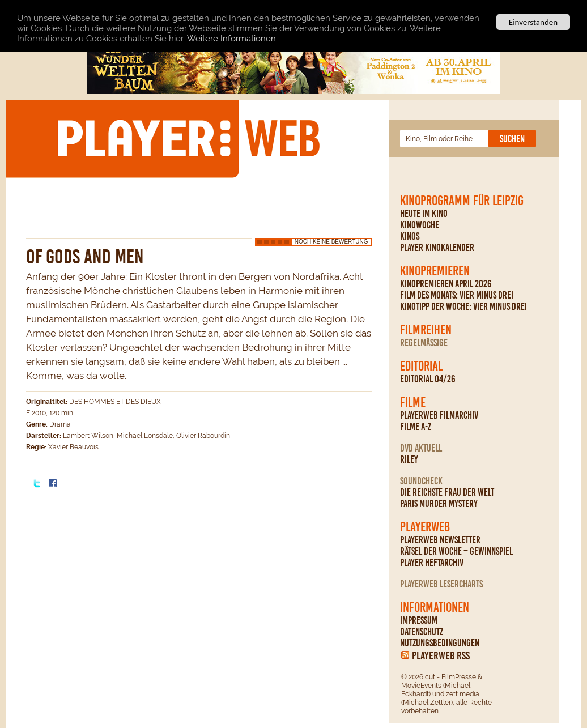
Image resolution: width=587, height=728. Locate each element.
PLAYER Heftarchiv (432, 563)
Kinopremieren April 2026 (446, 284)
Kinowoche (420, 225)
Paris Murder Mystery (439, 504)
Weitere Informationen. (232, 39)
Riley (409, 459)
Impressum (419, 620)
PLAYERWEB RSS (441, 655)
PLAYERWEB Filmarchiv (439, 415)
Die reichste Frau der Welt (447, 492)
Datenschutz (422, 632)
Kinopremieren (435, 271)
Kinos (410, 236)
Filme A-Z (416, 427)
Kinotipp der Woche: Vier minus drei (463, 306)
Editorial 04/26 (428, 379)
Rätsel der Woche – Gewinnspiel (456, 551)
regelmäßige (424, 343)
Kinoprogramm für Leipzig (462, 201)
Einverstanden (533, 22)
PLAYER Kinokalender (437, 248)
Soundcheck (421, 481)
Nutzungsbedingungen (440, 643)
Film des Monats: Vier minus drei (457, 295)
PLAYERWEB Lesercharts (441, 584)
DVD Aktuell (421, 448)
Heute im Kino (424, 214)
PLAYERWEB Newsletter (440, 540)
